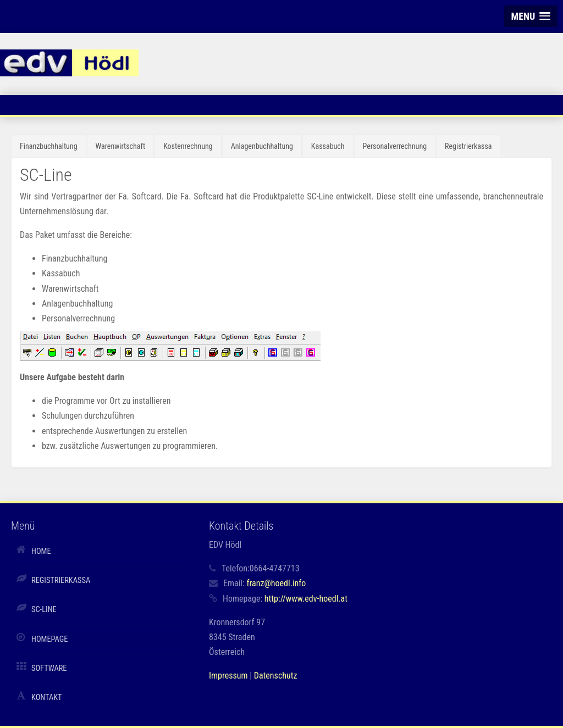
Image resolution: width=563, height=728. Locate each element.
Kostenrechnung (188, 146)
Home (41, 551)
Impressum (228, 676)
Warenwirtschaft (121, 146)
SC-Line (44, 610)
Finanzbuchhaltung (49, 146)
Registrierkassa (468, 146)
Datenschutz (276, 676)
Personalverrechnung (395, 146)
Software (49, 668)
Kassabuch (328, 146)
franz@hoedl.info (276, 583)
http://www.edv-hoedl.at (306, 599)
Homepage (49, 639)
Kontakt (47, 698)
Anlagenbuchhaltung (262, 146)
